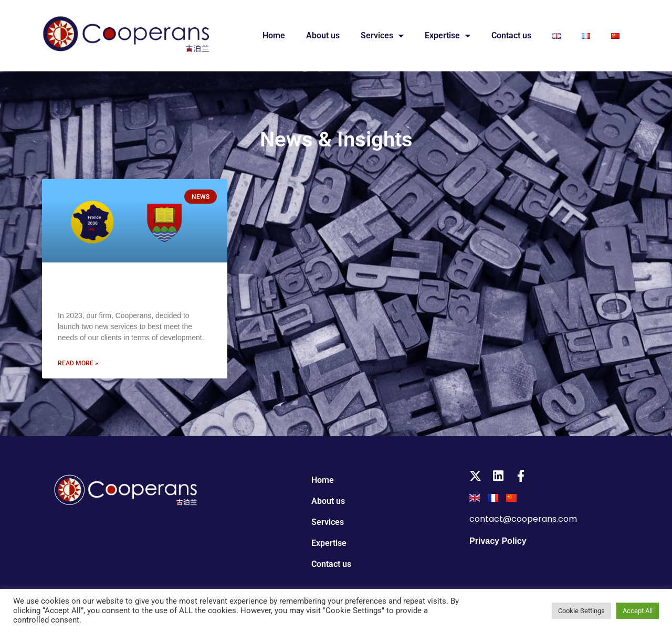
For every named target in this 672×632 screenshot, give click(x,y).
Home (274, 35)
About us (323, 35)
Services (382, 36)
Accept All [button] (638, 611)
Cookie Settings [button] (581, 611)
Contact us (511, 35)
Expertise (448, 36)
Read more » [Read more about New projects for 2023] (78, 363)
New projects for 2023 (113, 290)
